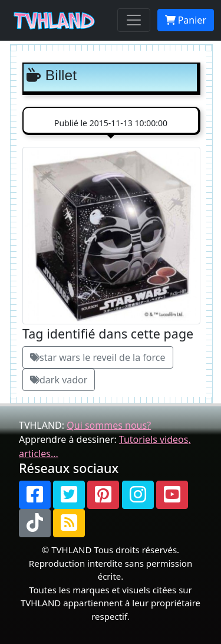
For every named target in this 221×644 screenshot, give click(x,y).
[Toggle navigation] (134, 20)
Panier (186, 20)
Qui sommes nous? (109, 425)
